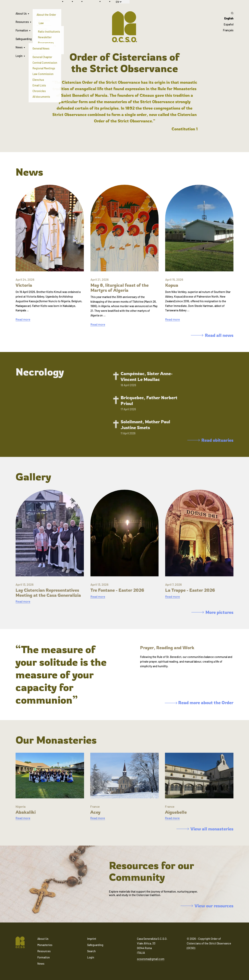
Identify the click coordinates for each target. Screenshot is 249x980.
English (229, 18)
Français (228, 30)
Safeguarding (24, 39)
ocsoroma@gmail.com (151, 959)
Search (91, 951)
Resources (22, 22)
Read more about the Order (199, 703)
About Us (21, 14)
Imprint (92, 939)
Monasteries (45, 945)
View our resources (207, 906)
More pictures (212, 612)
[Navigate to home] (20, 943)
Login (19, 56)
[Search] (228, 13)
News (19, 47)
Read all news (212, 335)
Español (229, 24)
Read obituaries (210, 440)
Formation (22, 30)
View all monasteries (205, 829)
